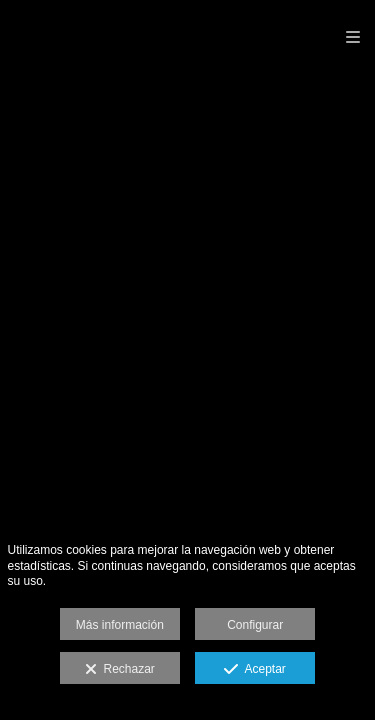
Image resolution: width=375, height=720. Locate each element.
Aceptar (254, 670)
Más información (120, 625)
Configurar (255, 625)
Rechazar (120, 670)
